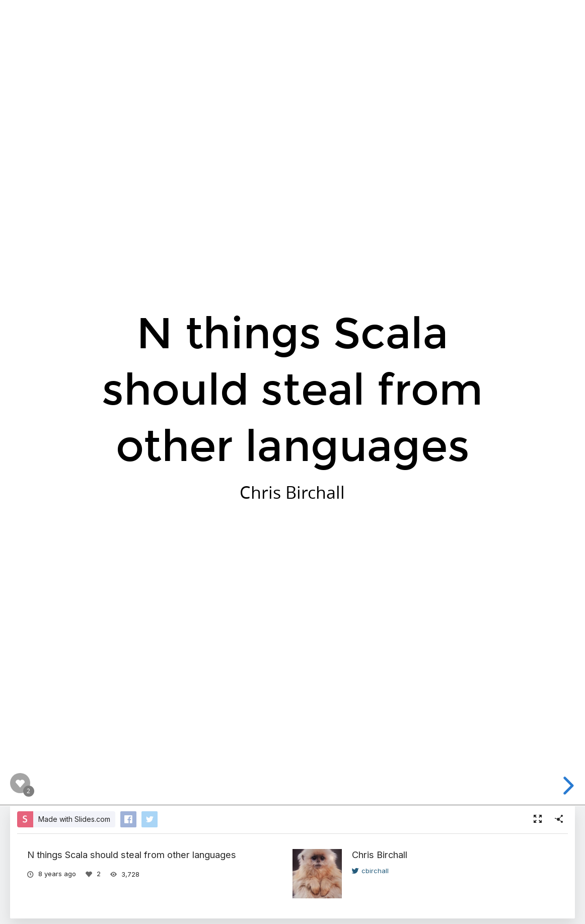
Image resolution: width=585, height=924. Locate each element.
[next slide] (571, 786)
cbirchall (370, 871)
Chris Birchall (380, 855)
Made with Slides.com (74, 819)
